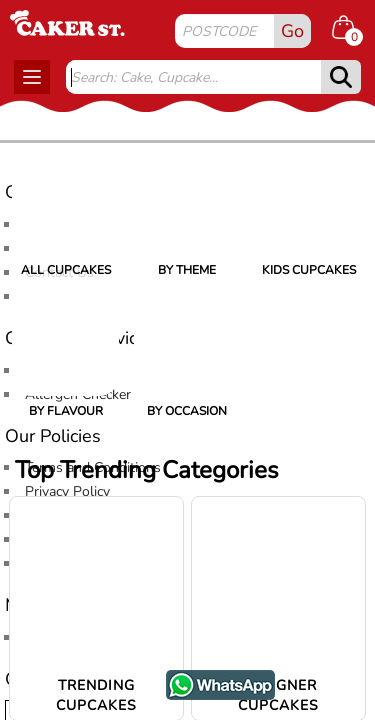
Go (292, 31)
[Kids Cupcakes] (309, 201)
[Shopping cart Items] (351, 30)
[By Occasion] (187, 342)
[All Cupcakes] (65, 201)
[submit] (341, 77)
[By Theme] (187, 201)
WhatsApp (205, 681)
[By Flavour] (65, 342)
